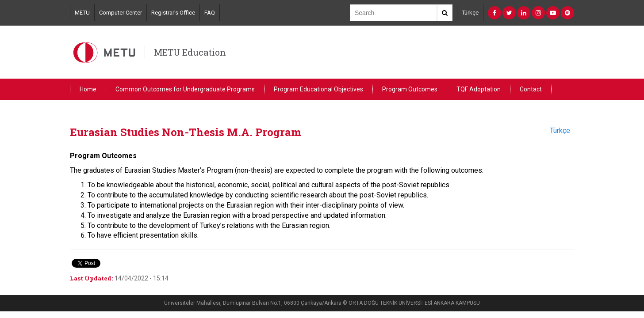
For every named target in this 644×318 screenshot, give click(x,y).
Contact (531, 89)
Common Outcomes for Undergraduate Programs (185, 89)
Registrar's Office (173, 13)
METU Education (190, 52)
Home (88, 89)
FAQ (210, 13)
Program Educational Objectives (318, 89)
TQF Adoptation (479, 89)
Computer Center (121, 13)
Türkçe (470, 13)
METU (82, 13)
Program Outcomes (410, 89)
